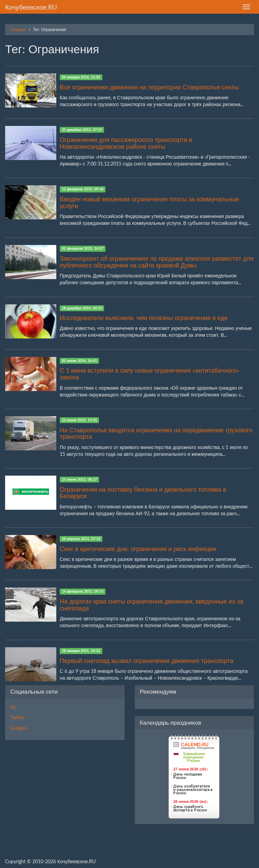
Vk (13, 707)
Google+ (19, 728)
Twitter (18, 717)
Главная (18, 30)
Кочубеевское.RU (31, 7)
